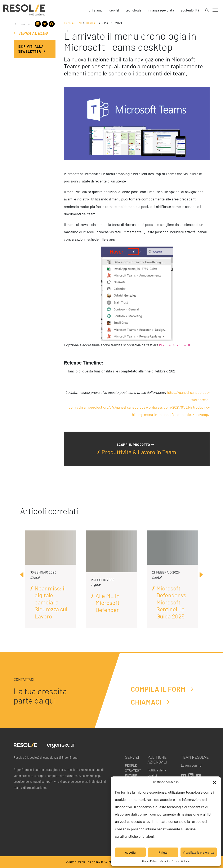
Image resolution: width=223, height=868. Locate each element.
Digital (92, 23)
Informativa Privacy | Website (174, 861)
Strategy (133, 770)
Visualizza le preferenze (199, 852)
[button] (215, 782)
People (131, 765)
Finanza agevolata (161, 10)
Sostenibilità (190, 10)
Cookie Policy (150, 861)
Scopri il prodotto (135, 444)
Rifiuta (163, 852)
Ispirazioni (73, 23)
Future (131, 775)
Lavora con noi (192, 765)
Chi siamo (96, 10)
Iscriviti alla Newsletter (32, 49)
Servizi (114, 10)
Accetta (130, 852)
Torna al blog (31, 33)
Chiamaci (150, 702)
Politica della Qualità (157, 773)
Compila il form (162, 689)
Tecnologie (134, 10)
